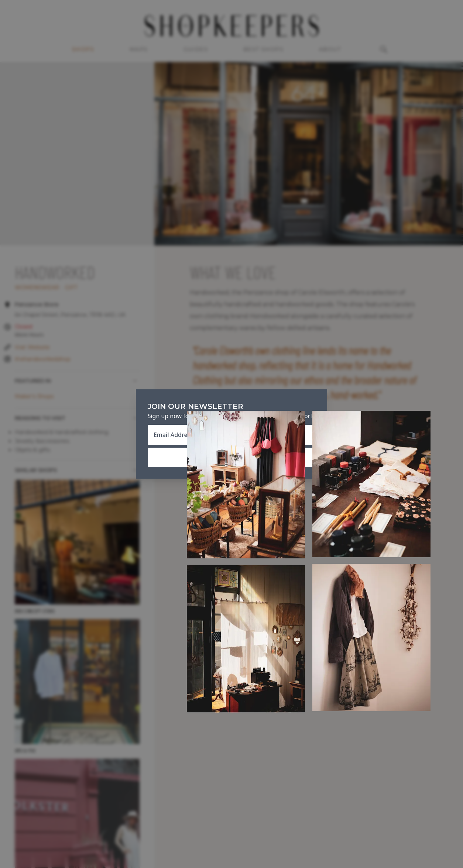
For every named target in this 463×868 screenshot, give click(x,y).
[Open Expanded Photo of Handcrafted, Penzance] (246, 484)
